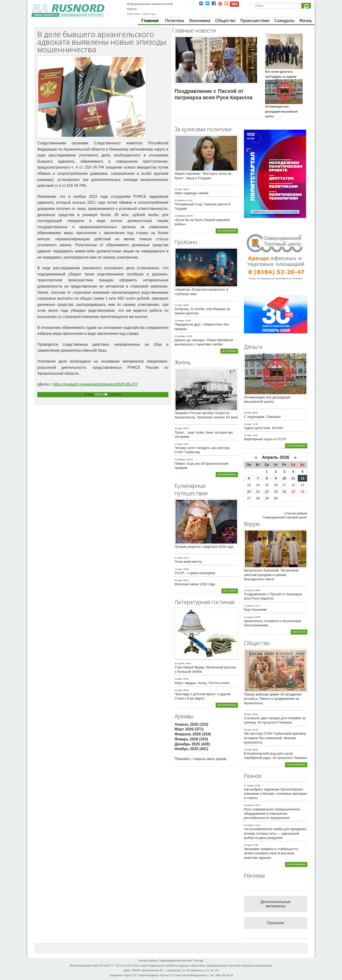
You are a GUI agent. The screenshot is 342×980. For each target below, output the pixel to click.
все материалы (227, 231)
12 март (248, 435)
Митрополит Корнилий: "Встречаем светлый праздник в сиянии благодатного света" (271, 575)
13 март (248, 424)
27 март (178, 558)
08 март (178, 690)
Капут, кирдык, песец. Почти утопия (202, 683)
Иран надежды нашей (191, 193)
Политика (175, 21)
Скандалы (284, 21)
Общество (225, 21)
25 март (178, 189)
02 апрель (180, 663)
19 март (178, 569)
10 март (178, 305)
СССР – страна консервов (195, 573)
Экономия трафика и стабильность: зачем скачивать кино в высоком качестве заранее (271, 853)
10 (284, 478)
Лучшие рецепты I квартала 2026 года (204, 547)
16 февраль (180, 216)
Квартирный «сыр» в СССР (265, 439)
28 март (248, 413)
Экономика (199, 21)
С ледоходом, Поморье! (262, 417)
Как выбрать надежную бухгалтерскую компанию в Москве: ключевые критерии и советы (275, 794)
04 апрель (249, 805)
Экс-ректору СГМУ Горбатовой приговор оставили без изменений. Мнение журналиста (275, 738)
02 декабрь (180, 336)
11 (293, 478)
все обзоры (229, 351)
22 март (248, 750)
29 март (248, 714)
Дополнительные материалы (276, 904)
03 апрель (249, 825)
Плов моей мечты (188, 562)
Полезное (276, 923)
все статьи (230, 591)
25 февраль (180, 200)
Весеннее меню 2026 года (195, 584)
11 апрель (249, 606)
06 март (178, 580)
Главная (150, 21)
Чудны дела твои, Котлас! (264, 428)
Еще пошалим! (255, 610)
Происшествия (255, 21)
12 (303, 478)
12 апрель (249, 590)
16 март (89, 394)
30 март (178, 428)
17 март (178, 444)
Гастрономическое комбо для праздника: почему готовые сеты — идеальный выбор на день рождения (275, 833)
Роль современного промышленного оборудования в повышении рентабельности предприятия (272, 814)
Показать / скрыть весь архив (200, 759)
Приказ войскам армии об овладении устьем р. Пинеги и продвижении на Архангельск (273, 699)
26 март (248, 845)
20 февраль (180, 459)
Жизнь (306, 21)
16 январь (180, 321)
